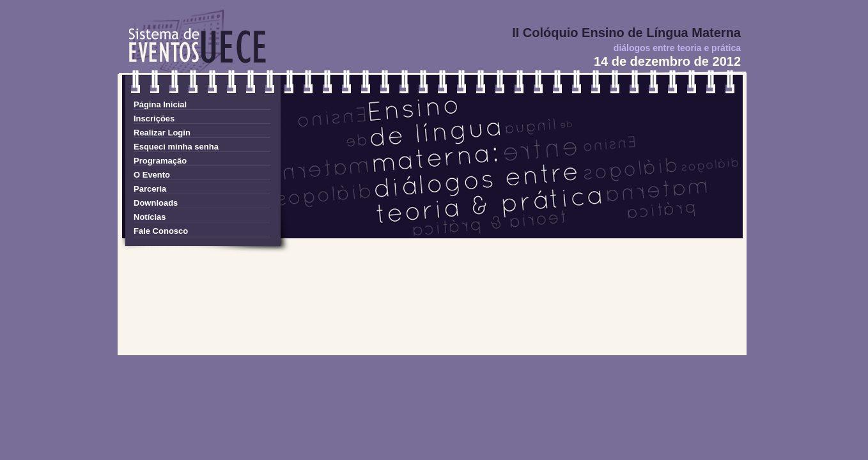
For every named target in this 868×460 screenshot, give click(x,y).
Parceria (150, 189)
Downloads (156, 203)
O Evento (152, 175)
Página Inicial (160, 104)
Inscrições (154, 119)
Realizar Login (162, 133)
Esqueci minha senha (176, 147)
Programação (160, 161)
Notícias (150, 217)
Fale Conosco (161, 231)
